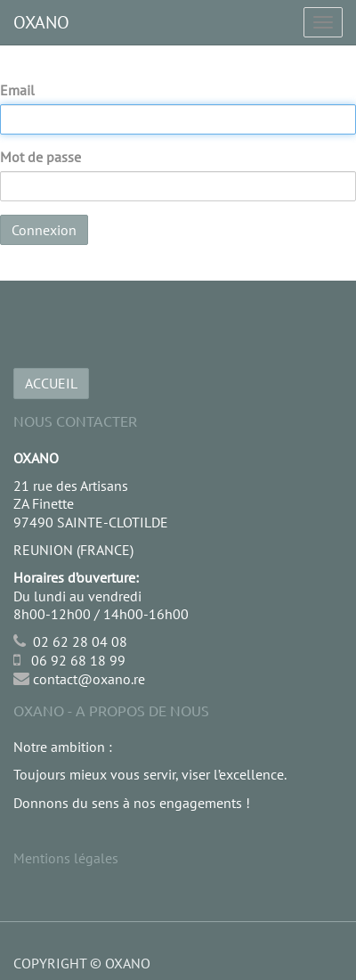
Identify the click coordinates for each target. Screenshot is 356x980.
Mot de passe (40, 157)
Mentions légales (66, 858)
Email (17, 90)
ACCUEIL (51, 383)
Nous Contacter (75, 421)
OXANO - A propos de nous (111, 710)
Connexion (44, 230)
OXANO (41, 22)
